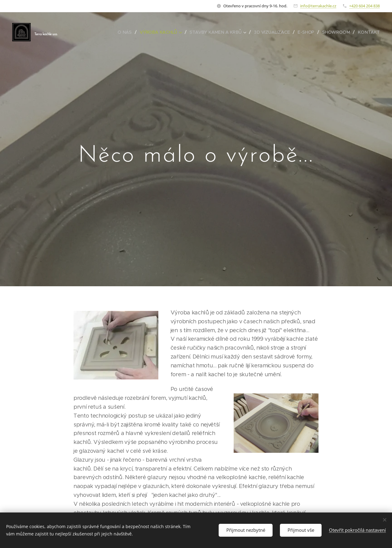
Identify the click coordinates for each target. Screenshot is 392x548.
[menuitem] (127, 32)
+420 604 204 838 (364, 6)
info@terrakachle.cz (318, 6)
